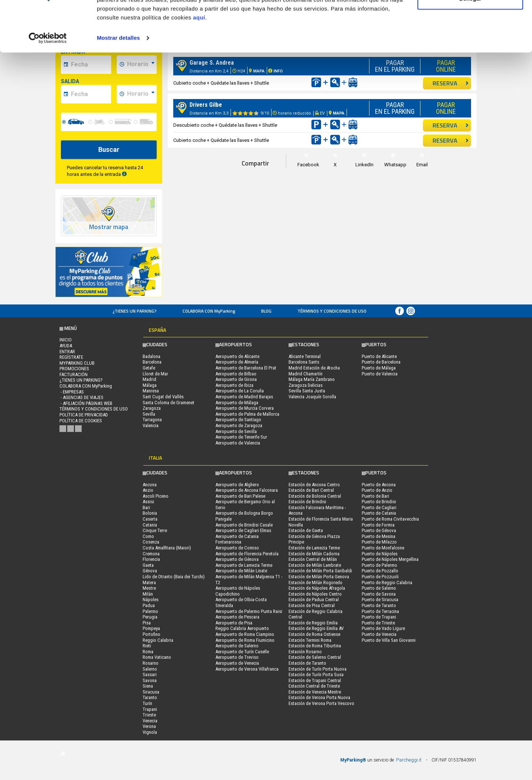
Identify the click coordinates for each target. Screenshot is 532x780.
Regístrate (71, 357)
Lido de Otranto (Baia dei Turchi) (174, 577)
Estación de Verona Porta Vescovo (321, 703)
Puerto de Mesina (378, 536)
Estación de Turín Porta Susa (316, 675)
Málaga (150, 385)
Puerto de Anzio (377, 490)
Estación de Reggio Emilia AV (316, 628)
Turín (147, 703)
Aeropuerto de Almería (237, 362)
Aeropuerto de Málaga (237, 403)
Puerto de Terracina (380, 611)
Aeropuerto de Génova (237, 559)
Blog (266, 311)
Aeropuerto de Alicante (237, 356)
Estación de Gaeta (306, 530)
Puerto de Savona (379, 594)
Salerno (150, 669)
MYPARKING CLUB (77, 363)
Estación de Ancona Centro (314, 485)
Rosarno (151, 663)
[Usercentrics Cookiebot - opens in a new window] (48, 83)
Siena (148, 686)
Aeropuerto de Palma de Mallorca (247, 414)
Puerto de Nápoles (380, 554)
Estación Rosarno (305, 652)
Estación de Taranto (307, 663)
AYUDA (66, 346)
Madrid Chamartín (306, 374)
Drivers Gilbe (206, 105)
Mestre (149, 588)
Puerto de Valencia (380, 374)
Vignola (150, 732)
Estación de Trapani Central (315, 680)
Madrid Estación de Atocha (314, 368)
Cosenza (151, 542)
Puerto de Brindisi (379, 502)
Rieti (147, 646)
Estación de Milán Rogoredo (316, 583)
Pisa (147, 623)
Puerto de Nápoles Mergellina (390, 559)
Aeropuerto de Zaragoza (239, 425)
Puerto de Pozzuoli (380, 577)
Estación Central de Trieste (314, 686)
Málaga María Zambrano (312, 379)
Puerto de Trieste (378, 623)
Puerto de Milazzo (379, 542)
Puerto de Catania (379, 513)
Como (148, 536)
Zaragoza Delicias (306, 385)
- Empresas (72, 392)
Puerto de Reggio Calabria (387, 583)
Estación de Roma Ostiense (314, 634)
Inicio (66, 340)
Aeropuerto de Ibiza (234, 385)
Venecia (150, 721)
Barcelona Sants (304, 362)
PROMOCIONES (74, 369)
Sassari (150, 675)
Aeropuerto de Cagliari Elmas (243, 530)
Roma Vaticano (157, 657)
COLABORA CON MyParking (209, 311)
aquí (199, 62)
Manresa (151, 391)
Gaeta (148, 565)
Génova (150, 571)
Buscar (109, 149)
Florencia (151, 559)
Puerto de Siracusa (380, 600)
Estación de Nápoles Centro (315, 594)
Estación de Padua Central (314, 600)
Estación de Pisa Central (312, 605)
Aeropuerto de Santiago (238, 420)
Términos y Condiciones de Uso (332, 311)
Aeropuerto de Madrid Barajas (244, 397)
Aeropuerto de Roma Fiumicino (245, 640)
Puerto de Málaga (379, 368)
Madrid (149, 379)
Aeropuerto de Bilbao (236, 374)
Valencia (151, 425)
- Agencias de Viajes (81, 397)
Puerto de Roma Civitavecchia (390, 519)
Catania (150, 525)
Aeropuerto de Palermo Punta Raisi (249, 611)
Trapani (150, 709)
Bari (146, 507)
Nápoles (151, 600)
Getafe (149, 368)
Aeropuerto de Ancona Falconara (247, 490)
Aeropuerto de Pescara (237, 617)
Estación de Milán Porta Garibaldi (320, 571)
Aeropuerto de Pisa (234, 623)
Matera (149, 583)
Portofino (151, 634)
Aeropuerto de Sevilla (236, 431)
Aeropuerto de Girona (236, 379)
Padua (149, 605)
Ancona (150, 485)
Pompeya (151, 628)
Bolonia (150, 513)
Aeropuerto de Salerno (237, 646)
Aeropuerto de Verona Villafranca (247, 669)
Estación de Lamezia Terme (314, 548)
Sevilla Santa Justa (307, 391)
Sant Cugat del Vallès (163, 397)
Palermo (150, 611)
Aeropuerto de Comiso (237, 548)
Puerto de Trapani (379, 617)
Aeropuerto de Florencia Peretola (247, 554)
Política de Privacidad (84, 415)
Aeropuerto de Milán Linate (241, 571)
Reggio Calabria (158, 640)
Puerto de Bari (375, 496)
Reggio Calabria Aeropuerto (242, 628)
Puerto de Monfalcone (383, 548)
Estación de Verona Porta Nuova (319, 697)
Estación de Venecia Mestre (315, 692)
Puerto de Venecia (379, 634)
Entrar (67, 352)
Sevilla (149, 414)
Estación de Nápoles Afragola (317, 588)
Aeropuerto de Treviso (237, 657)
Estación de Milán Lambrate (315, 565)
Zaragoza (152, 408)
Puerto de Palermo (379, 565)
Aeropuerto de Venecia (237, 663)
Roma (148, 652)
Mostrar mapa (109, 227)
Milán (148, 594)
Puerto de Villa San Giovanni (389, 640)
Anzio (148, 490)
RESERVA (451, 125)
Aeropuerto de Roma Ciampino (245, 634)
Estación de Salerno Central (315, 657)
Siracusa (151, 692)
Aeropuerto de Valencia (238, 443)
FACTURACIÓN (74, 374)
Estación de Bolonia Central (315, 496)
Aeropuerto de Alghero (237, 485)
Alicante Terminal (305, 356)
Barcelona (152, 362)
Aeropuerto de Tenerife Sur (241, 437)
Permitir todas (470, 19)
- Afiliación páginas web (86, 403)
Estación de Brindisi (307, 502)
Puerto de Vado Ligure (383, 628)
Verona (149, 726)
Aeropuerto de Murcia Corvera (245, 408)
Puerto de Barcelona (381, 362)
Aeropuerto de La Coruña (240, 391)
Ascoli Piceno (156, 496)
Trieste (149, 715)
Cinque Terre (155, 530)
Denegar (470, 44)
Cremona (151, 554)
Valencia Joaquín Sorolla (312, 397)
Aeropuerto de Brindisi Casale (244, 525)
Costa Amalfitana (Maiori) (167, 548)
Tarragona (152, 420)
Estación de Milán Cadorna (314, 554)
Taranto (150, 697)
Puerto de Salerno (379, 588)
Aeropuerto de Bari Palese (240, 496)
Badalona (151, 356)
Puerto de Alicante (379, 356)
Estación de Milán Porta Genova (319, 577)
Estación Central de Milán (313, 559)
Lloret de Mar (155, 374)
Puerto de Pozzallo (380, 571)
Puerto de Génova (379, 530)
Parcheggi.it (409, 760)
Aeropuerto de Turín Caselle (242, 652)
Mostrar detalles (118, 83)
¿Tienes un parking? (135, 311)
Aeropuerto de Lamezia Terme (244, 565)
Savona (150, 680)
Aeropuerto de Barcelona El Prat (246, 368)
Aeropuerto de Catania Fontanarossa (237, 539)
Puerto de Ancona (379, 485)
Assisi (148, 502)
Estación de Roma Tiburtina (315, 646)
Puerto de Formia (378, 525)
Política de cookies (81, 421)
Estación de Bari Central (311, 490)
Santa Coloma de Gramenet (168, 403)
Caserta (150, 519)
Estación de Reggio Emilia (313, 623)
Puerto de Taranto (379, 605)
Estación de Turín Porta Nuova (318, 669)
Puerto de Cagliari (379, 507)
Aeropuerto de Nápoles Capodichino (238, 591)
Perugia (150, 617)
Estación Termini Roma (310, 640)
